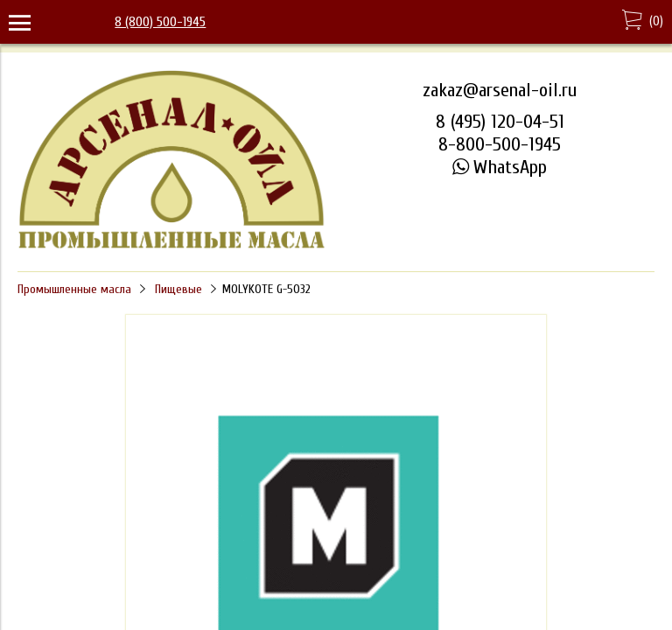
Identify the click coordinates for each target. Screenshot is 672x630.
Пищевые (178, 289)
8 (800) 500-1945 (160, 22)
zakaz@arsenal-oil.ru (500, 90)
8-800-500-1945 (500, 144)
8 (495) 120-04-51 (500, 122)
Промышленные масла (74, 289)
